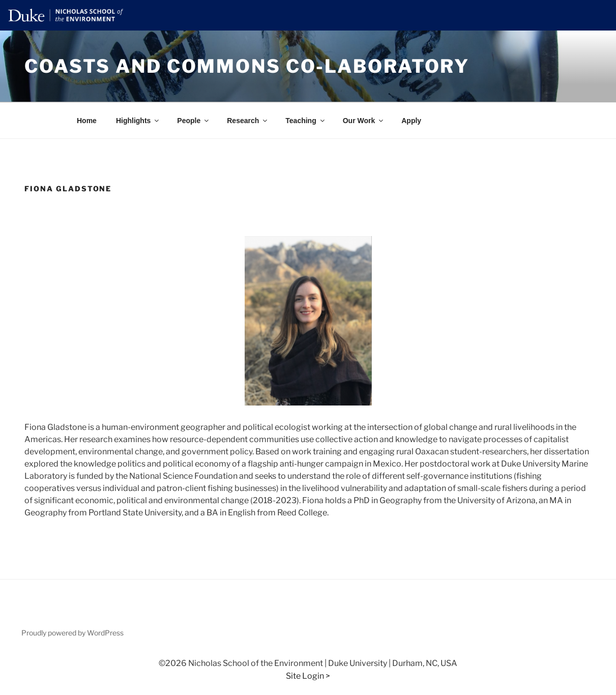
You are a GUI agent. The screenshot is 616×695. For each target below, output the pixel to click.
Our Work (364, 121)
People (194, 121)
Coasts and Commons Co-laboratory (247, 66)
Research (248, 121)
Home (87, 121)
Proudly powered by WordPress (72, 633)
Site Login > (308, 676)
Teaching (305, 121)
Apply (411, 121)
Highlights (138, 121)
